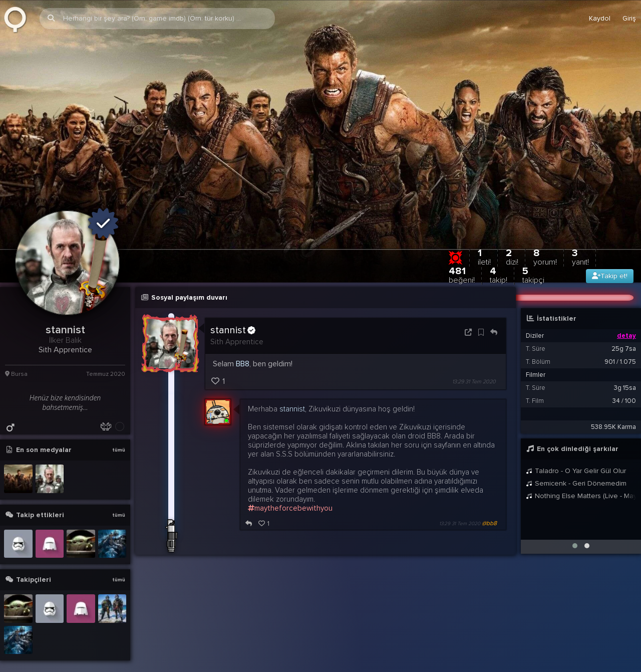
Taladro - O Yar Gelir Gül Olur (576, 459)
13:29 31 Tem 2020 (474, 370)
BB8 (243, 352)
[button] (575, 534)
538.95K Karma (613, 415)
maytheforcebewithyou (290, 497)
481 (462, 263)
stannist (233, 319)
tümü (119, 438)
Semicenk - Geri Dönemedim (576, 472)
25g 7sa (624, 337)
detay (626, 324)
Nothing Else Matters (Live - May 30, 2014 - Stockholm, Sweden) (581, 484)
